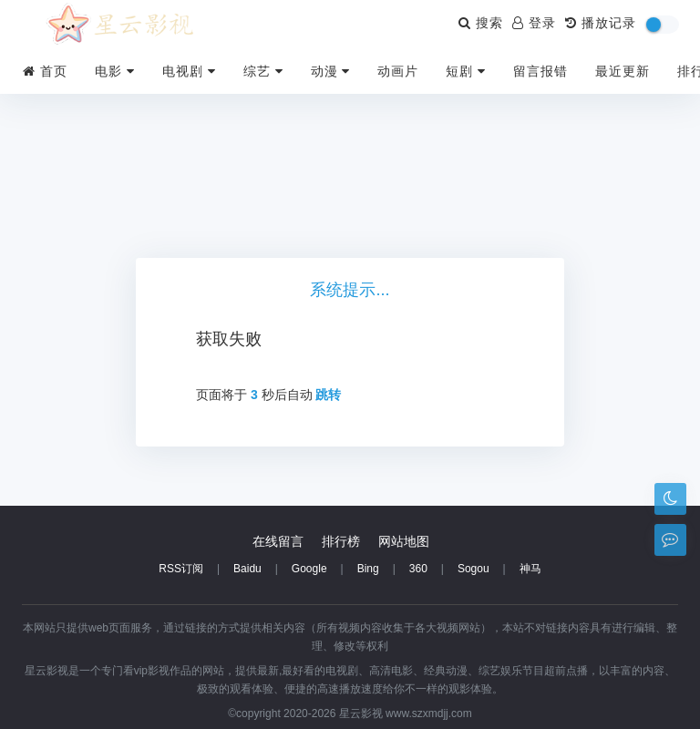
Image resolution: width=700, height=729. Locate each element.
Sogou (474, 569)
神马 (530, 569)
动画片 (398, 71)
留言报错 (540, 71)
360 (418, 569)
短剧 (466, 71)
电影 (115, 71)
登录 (534, 23)
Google (309, 569)
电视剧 (189, 71)
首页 (45, 71)
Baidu (247, 569)
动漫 (331, 71)
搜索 (481, 23)
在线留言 (278, 541)
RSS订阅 (181, 569)
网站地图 (404, 541)
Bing (368, 569)
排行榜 (341, 541)
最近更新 (623, 71)
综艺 (263, 71)
